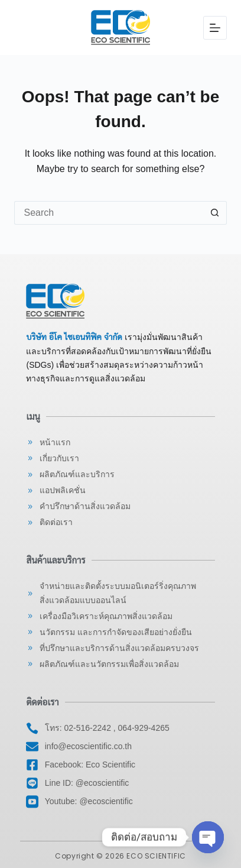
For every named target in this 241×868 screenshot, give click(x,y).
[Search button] (215, 213)
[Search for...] (108, 213)
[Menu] (215, 28)
